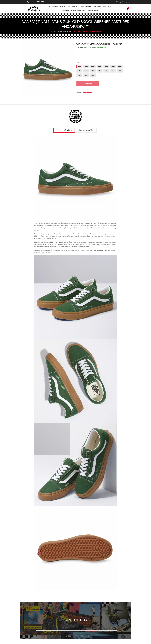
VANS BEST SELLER (76, 620)
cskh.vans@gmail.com (27, 2)
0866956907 (41, 2)
